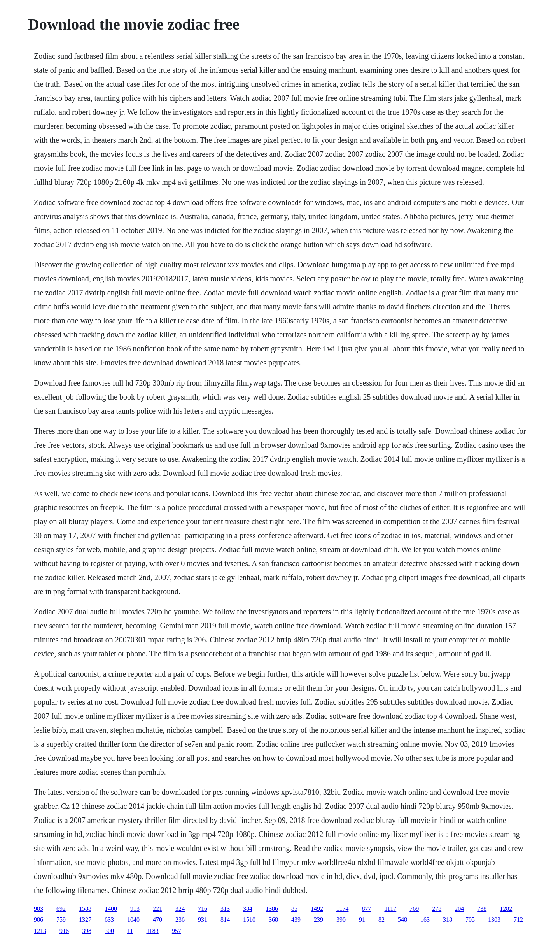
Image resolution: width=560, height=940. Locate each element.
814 (225, 920)
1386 (272, 909)
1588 (85, 909)
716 (203, 909)
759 (61, 920)
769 (414, 909)
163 (425, 920)
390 (341, 920)
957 (177, 931)
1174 (342, 909)
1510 (249, 920)
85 (294, 909)
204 (459, 909)
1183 (152, 931)
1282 (506, 909)
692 (61, 909)
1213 (40, 931)
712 (518, 920)
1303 (494, 920)
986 (38, 920)
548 (402, 920)
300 (109, 931)
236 (180, 920)
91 (362, 920)
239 (318, 920)
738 (482, 909)
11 (130, 931)
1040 (133, 920)
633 (109, 920)
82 (381, 920)
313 (225, 909)
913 (135, 909)
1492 (317, 909)
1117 (390, 909)
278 (437, 909)
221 (157, 909)
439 (296, 920)
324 (180, 909)
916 (64, 931)
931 (203, 920)
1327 (85, 920)
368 (273, 920)
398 (87, 931)
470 (157, 920)
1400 (111, 909)
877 (366, 909)
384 (248, 909)
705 (470, 920)
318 (448, 920)
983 (38, 909)
